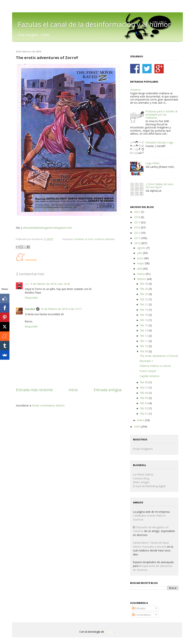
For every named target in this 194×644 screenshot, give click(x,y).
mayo (141, 263)
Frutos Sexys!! (148, 371)
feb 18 (144, 315)
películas (110, 239)
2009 (138, 427)
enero (141, 420)
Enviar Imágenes (143, 449)
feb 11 (144, 341)
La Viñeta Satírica (143, 474)
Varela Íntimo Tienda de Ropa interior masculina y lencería (151, 545)
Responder (31, 298)
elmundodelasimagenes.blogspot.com (47, 228)
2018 (138, 217)
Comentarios (142, 615)
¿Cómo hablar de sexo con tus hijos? (159, 186)
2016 (138, 227)
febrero (142, 279)
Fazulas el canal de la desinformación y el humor (94, 24)
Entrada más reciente (34, 390)
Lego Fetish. (153, 163)
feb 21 (144, 304)
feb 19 (144, 310)
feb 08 (144, 382)
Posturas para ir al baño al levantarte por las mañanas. (162, 114)
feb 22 (144, 299)
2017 (138, 222)
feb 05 (144, 398)
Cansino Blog (141, 478)
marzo (141, 274)
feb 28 (144, 284)
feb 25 (144, 294)
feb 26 (144, 289)
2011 (138, 238)
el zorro (89, 239)
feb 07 (144, 388)
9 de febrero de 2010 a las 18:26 (50, 284)
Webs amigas (141, 482)
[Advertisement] (60, 419)
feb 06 (144, 393)
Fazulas (30, 309)
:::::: (27, 284)
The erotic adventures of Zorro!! (159, 356)
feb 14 (144, 330)
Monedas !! (146, 361)
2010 (138, 243)
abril (140, 269)
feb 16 (144, 320)
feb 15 (144, 325)
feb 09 (144, 351)
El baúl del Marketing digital (149, 486)
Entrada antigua (108, 390)
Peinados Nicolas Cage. (160, 142)
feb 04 (144, 403)
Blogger (110, 632)
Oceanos (136, 90)
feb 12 (144, 336)
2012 (138, 233)
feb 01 (144, 414)
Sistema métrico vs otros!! (155, 366)
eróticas (99, 239)
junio (141, 258)
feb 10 (144, 346)
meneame (31, 260)
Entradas (139, 608)
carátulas (79, 239)
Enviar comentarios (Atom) (48, 405)
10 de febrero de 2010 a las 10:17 (61, 309)
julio (140, 253)
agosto (142, 248)
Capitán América (149, 376)
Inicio (73, 390)
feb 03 (144, 408)
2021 (138, 212)
